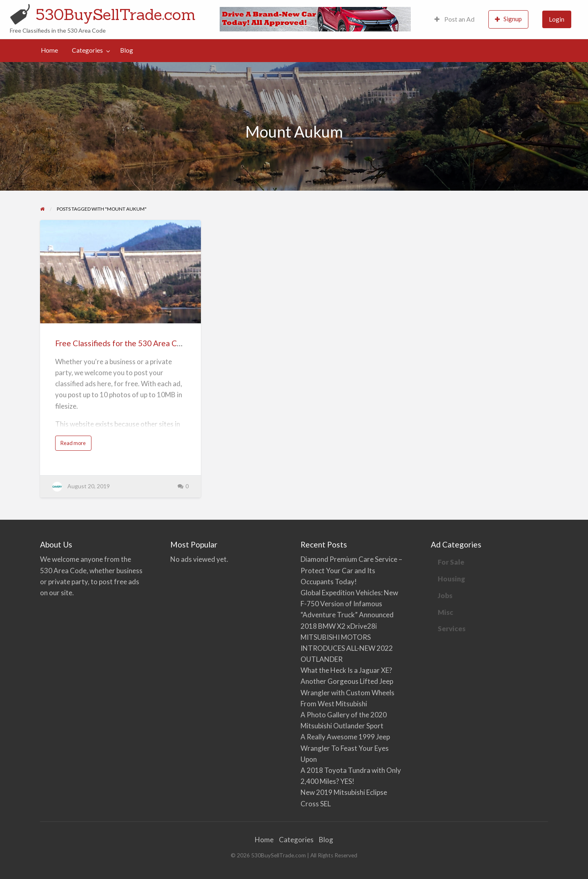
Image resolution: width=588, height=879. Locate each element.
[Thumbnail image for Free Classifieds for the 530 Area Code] (120, 272)
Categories (87, 50)
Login (557, 19)
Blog (127, 50)
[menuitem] (454, 19)
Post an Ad (454, 19)
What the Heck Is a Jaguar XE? (346, 670)
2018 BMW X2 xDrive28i (339, 626)
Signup (508, 19)
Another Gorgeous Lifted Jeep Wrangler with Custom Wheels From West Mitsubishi (347, 692)
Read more (75, 445)
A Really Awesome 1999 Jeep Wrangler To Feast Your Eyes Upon (345, 748)
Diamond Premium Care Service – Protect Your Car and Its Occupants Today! (351, 570)
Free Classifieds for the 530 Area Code (123, 343)
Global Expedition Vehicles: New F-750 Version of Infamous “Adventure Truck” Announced (349, 604)
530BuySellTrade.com (116, 14)
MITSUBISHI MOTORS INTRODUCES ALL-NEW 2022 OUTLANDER (347, 648)
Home (49, 50)
